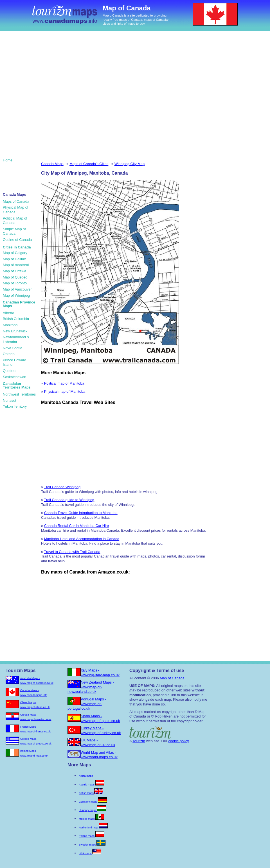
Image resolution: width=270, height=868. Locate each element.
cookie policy (178, 741)
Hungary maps (92, 810)
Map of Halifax (14, 259)
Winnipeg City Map (130, 164)
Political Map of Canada (15, 221)
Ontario (9, 354)
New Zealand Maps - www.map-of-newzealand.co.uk (91, 687)
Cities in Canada (17, 247)
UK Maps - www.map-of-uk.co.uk (98, 743)
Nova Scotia (13, 348)
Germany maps (93, 802)
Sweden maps (92, 845)
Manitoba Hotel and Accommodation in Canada (82, 539)
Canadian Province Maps (19, 304)
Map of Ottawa (14, 271)
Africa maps (86, 776)
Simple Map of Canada (14, 231)
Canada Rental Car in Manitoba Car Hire (76, 526)
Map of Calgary (15, 253)
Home (8, 160)
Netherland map (93, 827)
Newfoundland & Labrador (16, 339)
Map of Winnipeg (16, 295)
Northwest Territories (19, 394)
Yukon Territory (15, 406)
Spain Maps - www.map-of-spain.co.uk (100, 718)
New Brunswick (15, 331)
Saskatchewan (14, 377)
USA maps (90, 853)
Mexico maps (92, 819)
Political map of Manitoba (64, 383)
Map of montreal (16, 265)
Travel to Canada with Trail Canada (72, 552)
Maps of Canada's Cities (89, 164)
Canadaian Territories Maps (17, 385)
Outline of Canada (17, 240)
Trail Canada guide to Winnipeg (69, 500)
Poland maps (92, 836)
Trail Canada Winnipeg (62, 487)
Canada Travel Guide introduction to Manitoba (81, 513)
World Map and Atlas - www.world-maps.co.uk (99, 755)
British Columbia (16, 319)
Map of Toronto (15, 283)
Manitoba (10, 325)
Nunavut (10, 400)
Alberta (9, 313)
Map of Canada (172, 678)
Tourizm (139, 741)
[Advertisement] (59, 96)
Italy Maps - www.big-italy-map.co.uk (100, 673)
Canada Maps (52, 164)
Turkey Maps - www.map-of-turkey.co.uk (101, 730)
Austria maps (92, 784)
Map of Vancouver (17, 289)
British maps (91, 793)
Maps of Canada (16, 201)
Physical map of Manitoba (65, 391)
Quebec (9, 371)
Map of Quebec (15, 277)
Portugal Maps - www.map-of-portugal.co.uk (87, 704)
